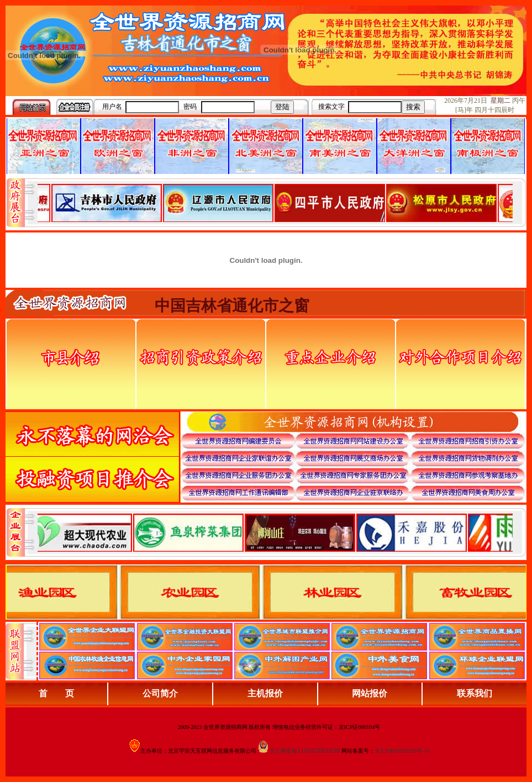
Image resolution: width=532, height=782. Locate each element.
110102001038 (319, 750)
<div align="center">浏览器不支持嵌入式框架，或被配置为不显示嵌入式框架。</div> (275, 532)
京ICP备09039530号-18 (402, 751)
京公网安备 (283, 751)
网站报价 (370, 693)
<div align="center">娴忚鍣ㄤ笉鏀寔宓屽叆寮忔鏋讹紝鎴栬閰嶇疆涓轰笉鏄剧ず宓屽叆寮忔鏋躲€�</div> (275, 203)
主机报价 (265, 693)
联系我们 (475, 693)
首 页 (56, 693)
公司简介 (160, 693)
